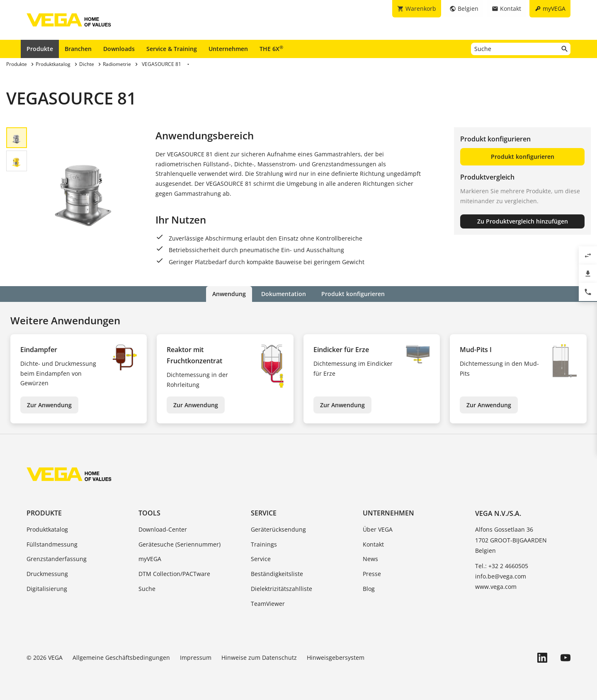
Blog (369, 589)
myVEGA (150, 559)
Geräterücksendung (278, 529)
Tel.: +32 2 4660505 (502, 566)
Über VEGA (378, 529)
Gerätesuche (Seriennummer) (180, 544)
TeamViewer (268, 604)
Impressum (196, 657)
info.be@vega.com (501, 576)
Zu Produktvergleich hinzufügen (523, 221)
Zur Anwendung (49, 405)
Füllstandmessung (52, 544)
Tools (149, 513)
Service (264, 513)
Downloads (119, 49)
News (370, 559)
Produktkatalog (47, 529)
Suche (147, 589)
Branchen (78, 49)
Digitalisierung (47, 589)
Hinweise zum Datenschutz (259, 657)
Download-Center (163, 529)
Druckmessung (47, 574)
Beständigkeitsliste (277, 574)
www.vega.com (496, 587)
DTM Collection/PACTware (174, 574)
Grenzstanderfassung (57, 559)
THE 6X (271, 49)
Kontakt (373, 544)
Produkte (40, 49)
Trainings (264, 544)
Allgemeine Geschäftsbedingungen (121, 657)
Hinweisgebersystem (336, 657)
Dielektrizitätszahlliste (282, 589)
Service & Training (172, 49)
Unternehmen (228, 49)
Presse (372, 574)
